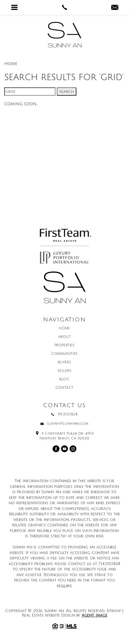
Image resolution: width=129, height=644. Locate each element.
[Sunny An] (64, 35)
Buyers (65, 362)
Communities (64, 354)
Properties (65, 345)
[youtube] (64, 449)
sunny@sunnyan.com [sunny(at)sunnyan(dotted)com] (68, 424)
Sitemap (114, 611)
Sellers (64, 371)
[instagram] (73, 449)
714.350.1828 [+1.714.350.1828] (68, 415)
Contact (64, 388)
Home (64, 329)
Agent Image (94, 615)
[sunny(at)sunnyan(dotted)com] (115, 8)
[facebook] (56, 449)
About (65, 337)
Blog (64, 379)
